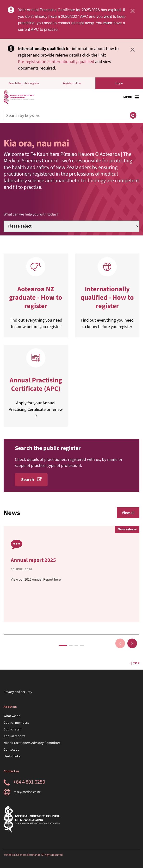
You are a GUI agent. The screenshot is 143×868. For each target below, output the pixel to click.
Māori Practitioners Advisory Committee (32, 743)
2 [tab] (71, 646)
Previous (120, 643)
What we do (12, 716)
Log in (119, 83)
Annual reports (14, 736)
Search (28, 480)
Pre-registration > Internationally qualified (56, 62)
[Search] (65, 115)
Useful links (12, 756)
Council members (16, 723)
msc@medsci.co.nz (22, 792)
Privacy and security (18, 692)
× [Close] (133, 11)
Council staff (12, 729)
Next (132, 643)
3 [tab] (76, 646)
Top (135, 663)
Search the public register (24, 83)
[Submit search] (133, 115)
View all (128, 513)
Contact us (11, 750)
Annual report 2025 (33, 560)
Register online (72, 83)
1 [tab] (63, 646)
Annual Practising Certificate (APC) (36, 384)
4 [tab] (82, 646)
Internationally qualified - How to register (107, 298)
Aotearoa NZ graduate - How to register (36, 298)
